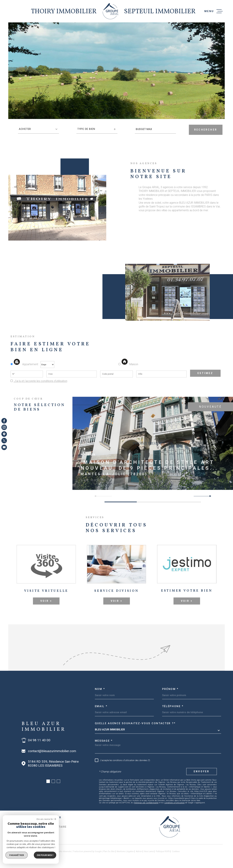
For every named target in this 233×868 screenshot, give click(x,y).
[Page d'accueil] (110, 11)
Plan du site (109, 851)
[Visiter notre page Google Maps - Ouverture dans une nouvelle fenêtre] (4, 434)
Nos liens (149, 851)
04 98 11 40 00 (39, 740)
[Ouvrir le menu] (214, 11)
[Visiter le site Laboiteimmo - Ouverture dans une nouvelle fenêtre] (23, 852)
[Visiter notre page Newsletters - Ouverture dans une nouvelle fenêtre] (4, 447)
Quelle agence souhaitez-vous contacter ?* (135, 723)
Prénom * (170, 689)
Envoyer (202, 771)
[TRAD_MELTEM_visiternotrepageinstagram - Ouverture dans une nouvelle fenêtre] (4, 427)
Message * (104, 741)
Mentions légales (125, 851)
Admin (139, 851)
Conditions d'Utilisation (175, 803)
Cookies (176, 851)
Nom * (100, 689)
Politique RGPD (163, 851)
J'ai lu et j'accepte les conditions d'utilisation (40, 381)
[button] (209, 496)
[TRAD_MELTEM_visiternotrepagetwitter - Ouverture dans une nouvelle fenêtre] (4, 441)
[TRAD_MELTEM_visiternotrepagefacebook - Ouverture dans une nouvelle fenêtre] (4, 421)
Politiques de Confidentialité (146, 803)
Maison (130, 364)
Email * (101, 706)
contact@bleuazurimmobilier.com (52, 751)
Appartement (25, 364)
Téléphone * (173, 706)
